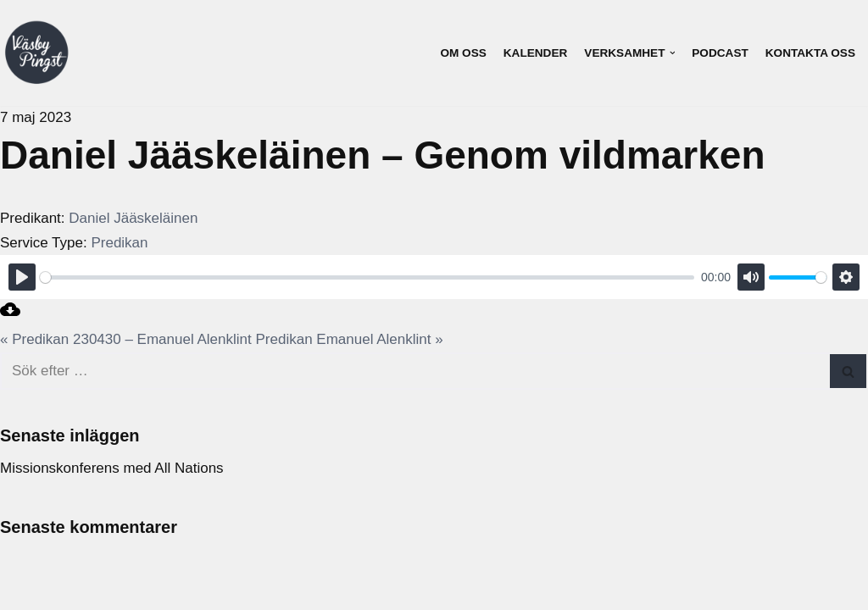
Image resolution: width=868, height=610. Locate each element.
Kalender (536, 53)
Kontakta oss (810, 53)
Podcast (720, 53)
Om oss (463, 53)
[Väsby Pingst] (36, 53)
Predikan (119, 243)
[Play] (22, 277)
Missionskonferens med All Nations (112, 468)
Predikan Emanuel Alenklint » (350, 339)
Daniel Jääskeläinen (133, 218)
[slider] (367, 277)
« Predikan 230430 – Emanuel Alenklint (126, 339)
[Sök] (415, 371)
